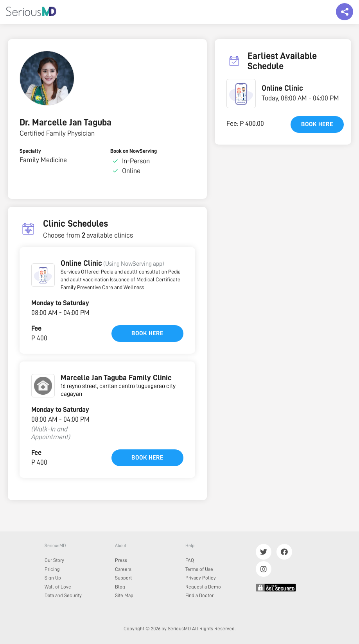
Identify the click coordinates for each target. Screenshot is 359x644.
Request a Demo (203, 587)
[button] (43, 275)
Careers (123, 569)
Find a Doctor (199, 595)
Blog (120, 587)
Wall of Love (58, 587)
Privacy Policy (201, 578)
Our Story (54, 560)
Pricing (52, 569)
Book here (147, 333)
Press (121, 560)
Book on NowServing (134, 151)
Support (123, 578)
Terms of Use (199, 569)
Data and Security (63, 595)
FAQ (190, 560)
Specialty (30, 151)
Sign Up (53, 578)
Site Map (124, 595)
